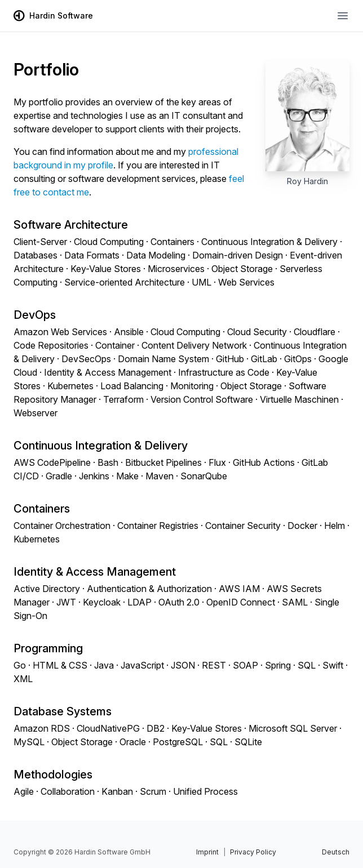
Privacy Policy (253, 852)
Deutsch (336, 852)
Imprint (207, 852)
